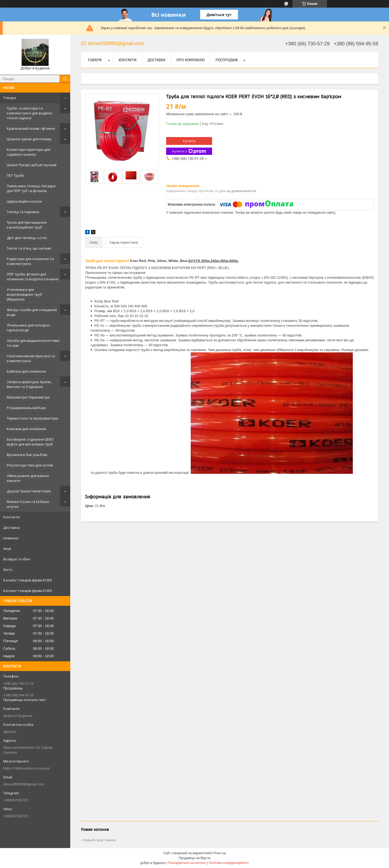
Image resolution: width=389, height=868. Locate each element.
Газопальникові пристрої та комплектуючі (31, 358)
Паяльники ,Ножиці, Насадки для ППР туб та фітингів (31, 188)
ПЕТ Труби (15, 175)
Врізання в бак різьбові (27, 455)
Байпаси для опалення (26, 371)
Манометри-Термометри (28, 397)
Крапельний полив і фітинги (31, 128)
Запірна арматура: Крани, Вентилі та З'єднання (29, 384)
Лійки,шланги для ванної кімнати (28, 478)
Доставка (11, 527)
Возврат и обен (17, 559)
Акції (7, 549)
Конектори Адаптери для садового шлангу (28, 152)
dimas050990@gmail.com (24, 784)
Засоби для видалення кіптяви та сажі (33, 343)
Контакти (11, 517)
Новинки (11, 538)
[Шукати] (65, 79)
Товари (10, 98)
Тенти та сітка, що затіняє (29, 248)
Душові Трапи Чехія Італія (29, 491)
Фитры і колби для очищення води (32, 312)
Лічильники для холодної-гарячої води (29, 328)
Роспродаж (227, 60)
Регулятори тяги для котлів (30, 465)
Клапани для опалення (26, 429)
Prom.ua (220, 853)
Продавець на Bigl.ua (194, 858)
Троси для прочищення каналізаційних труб (27, 225)
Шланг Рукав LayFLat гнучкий (32, 165)
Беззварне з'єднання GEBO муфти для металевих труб (30, 442)
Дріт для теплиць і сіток (27, 238)
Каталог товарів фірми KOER (28, 580)
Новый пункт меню (99, 840)
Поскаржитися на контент (187, 863)
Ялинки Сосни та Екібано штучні (28, 504)
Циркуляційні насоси (24, 201)
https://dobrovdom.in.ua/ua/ (27, 768)
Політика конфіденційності (229, 863)
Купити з (189, 151)
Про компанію (190, 60)
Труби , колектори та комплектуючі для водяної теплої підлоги (29, 113)
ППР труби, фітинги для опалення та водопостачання (33, 277)
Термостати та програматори (32, 418)
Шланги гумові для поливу (29, 139)
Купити (189, 141)
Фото (8, 570)
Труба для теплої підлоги (107, 261)
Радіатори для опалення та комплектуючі (30, 261)
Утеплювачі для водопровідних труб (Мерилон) (24, 294)
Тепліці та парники (23, 212)
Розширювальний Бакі (26, 408)
